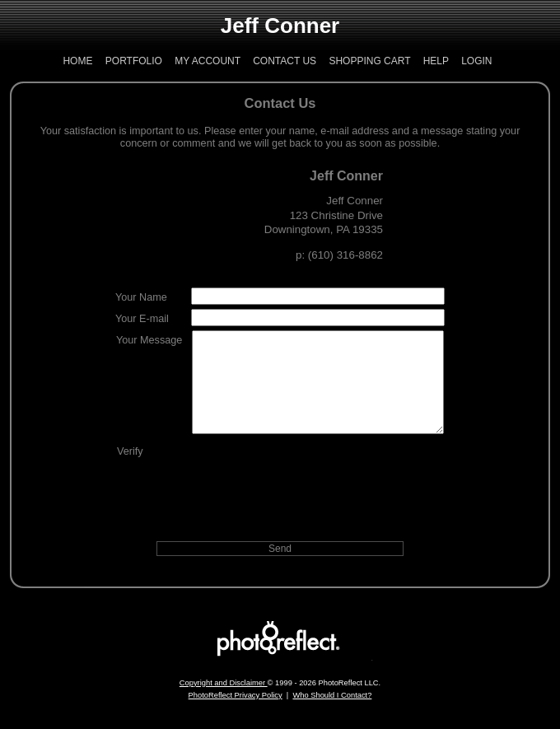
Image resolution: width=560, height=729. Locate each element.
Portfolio (134, 61)
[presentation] (318, 493)
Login (476, 61)
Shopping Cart (369, 61)
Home (77, 61)
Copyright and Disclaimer (224, 703)
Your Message (149, 340)
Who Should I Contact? (332, 715)
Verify (130, 471)
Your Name (141, 297)
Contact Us (285, 61)
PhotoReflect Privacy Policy (236, 715)
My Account (208, 61)
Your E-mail (142, 319)
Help (436, 61)
